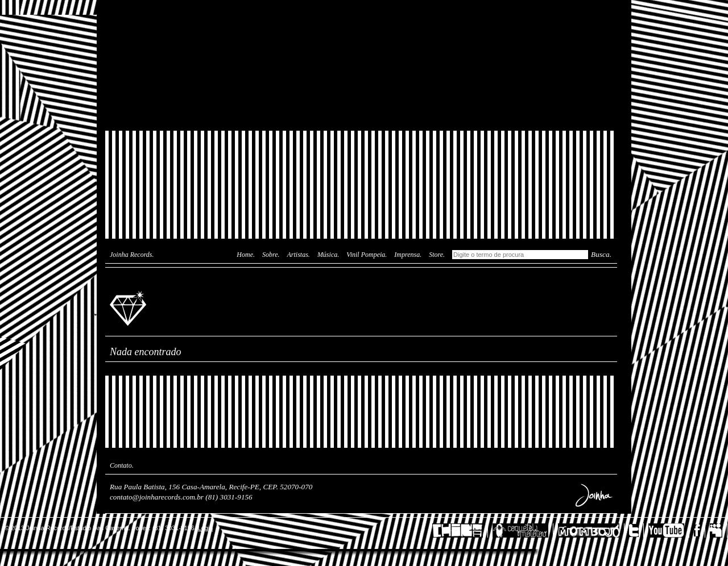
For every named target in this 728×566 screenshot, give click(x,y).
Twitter (636, 530)
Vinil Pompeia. (367, 255)
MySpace (719, 530)
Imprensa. (408, 255)
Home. (246, 255)
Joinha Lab (361, 65)
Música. (328, 255)
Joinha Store (361, 105)
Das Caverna (361, 20)
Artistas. (299, 255)
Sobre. (271, 255)
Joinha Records (130, 307)
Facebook (700, 530)
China (460, 530)
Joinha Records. (132, 255)
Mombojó (591, 530)
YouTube (669, 530)
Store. (437, 255)
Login (205, 528)
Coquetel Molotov (523, 530)
